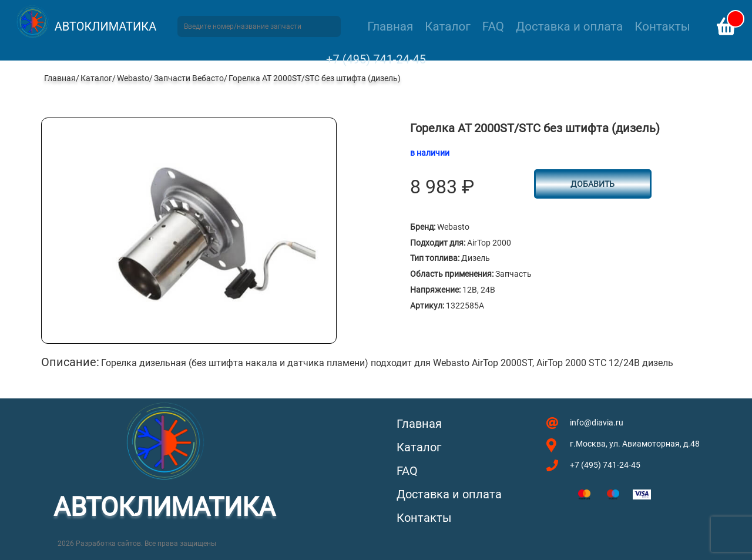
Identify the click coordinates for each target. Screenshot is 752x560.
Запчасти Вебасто (189, 78)
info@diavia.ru (597, 422)
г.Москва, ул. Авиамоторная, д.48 (635, 444)
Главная (390, 26)
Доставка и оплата (569, 26)
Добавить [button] (592, 184)
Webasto (133, 78)
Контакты (662, 26)
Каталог (447, 26)
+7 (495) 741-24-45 (376, 59)
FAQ (493, 26)
